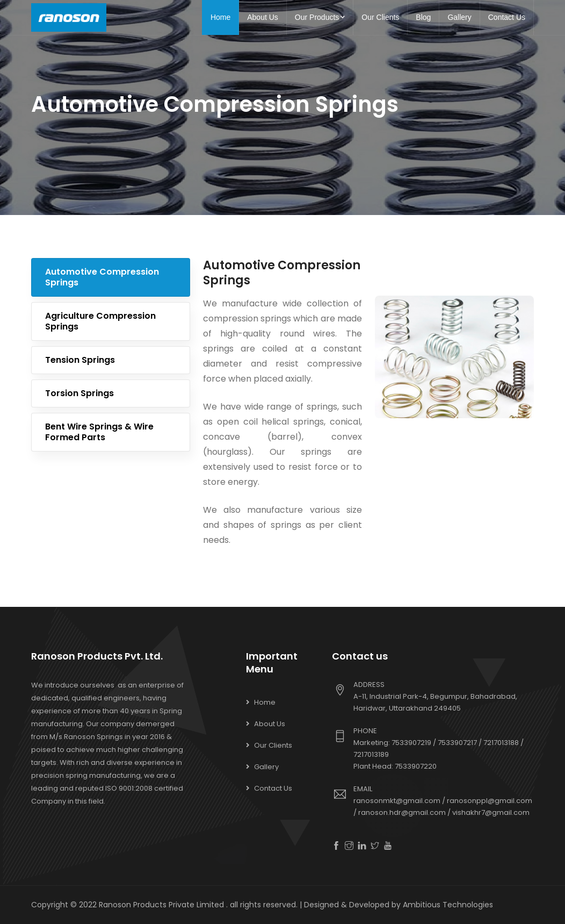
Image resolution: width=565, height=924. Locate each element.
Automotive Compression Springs (102, 277)
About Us (263, 17)
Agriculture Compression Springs (100, 321)
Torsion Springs (79, 393)
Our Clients (380, 17)
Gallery (459, 17)
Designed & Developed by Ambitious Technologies (399, 905)
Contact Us (507, 17)
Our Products (320, 17)
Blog (423, 17)
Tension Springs (80, 360)
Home (220, 17)
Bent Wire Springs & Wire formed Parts (99, 432)
